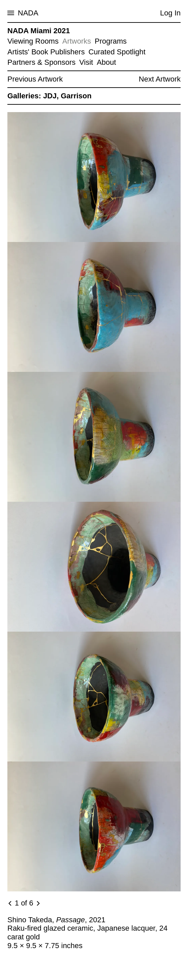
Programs (111, 41)
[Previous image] (10, 903)
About (106, 62)
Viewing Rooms (33, 41)
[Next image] (38, 903)
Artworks (77, 41)
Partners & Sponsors (41, 62)
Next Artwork (160, 79)
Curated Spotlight (117, 52)
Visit (86, 62)
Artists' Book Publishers (46, 52)
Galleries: (24, 96)
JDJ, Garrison (67, 96)
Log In (170, 13)
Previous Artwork (35, 79)
